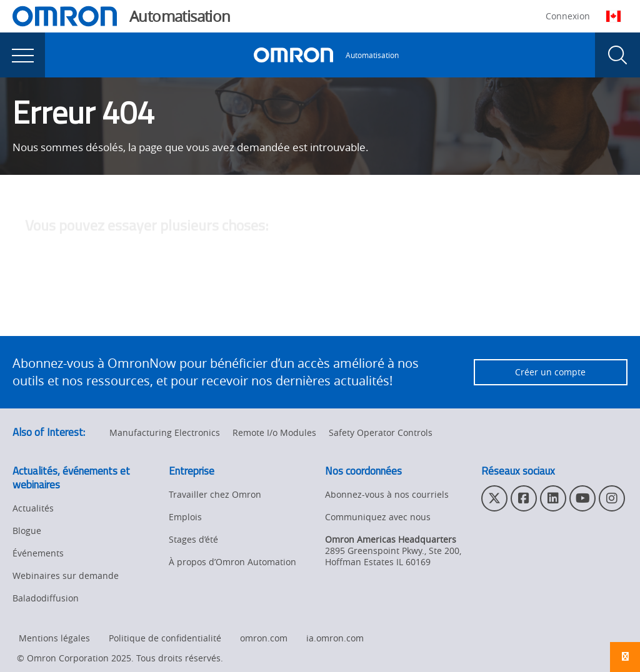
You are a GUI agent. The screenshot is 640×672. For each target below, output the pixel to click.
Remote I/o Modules (274, 432)
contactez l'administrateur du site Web (414, 308)
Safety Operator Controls (381, 432)
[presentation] (22, 55)
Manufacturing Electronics (165, 432)
